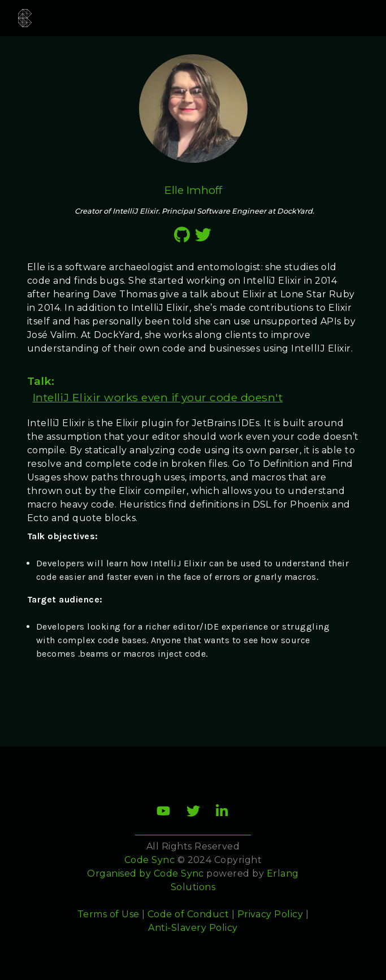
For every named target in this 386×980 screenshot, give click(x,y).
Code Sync (179, 873)
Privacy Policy (270, 914)
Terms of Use (109, 914)
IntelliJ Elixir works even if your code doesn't (158, 397)
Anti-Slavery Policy (193, 928)
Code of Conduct (188, 914)
